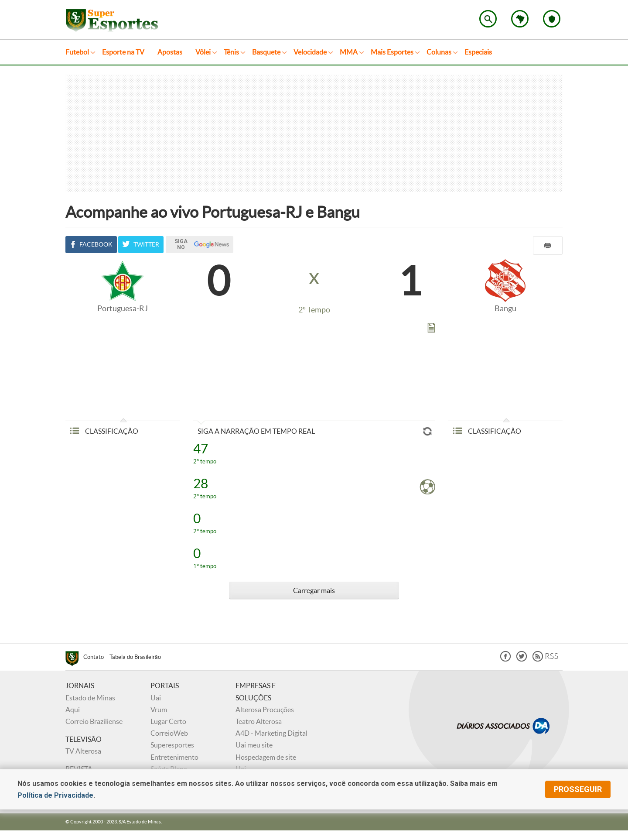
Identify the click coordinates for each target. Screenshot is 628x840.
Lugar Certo (168, 721)
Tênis (231, 52)
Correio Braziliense (94, 721)
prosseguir (578, 789)
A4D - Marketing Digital (271, 733)
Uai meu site (254, 745)
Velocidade (310, 52)
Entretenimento (174, 757)
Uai (156, 698)
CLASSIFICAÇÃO (104, 431)
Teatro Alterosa (259, 721)
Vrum (159, 710)
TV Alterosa (83, 751)
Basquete (266, 52)
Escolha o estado (520, 19)
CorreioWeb (169, 733)
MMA (349, 52)
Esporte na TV (123, 52)
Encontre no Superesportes (488, 19)
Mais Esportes (392, 52)
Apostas (170, 52)
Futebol (77, 52)
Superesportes (172, 745)
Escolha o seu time (552, 19)
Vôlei (203, 52)
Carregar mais (314, 590)
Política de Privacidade (55, 795)
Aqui (73, 710)
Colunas (439, 52)
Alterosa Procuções (265, 710)
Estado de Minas (90, 698)
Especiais (478, 52)
